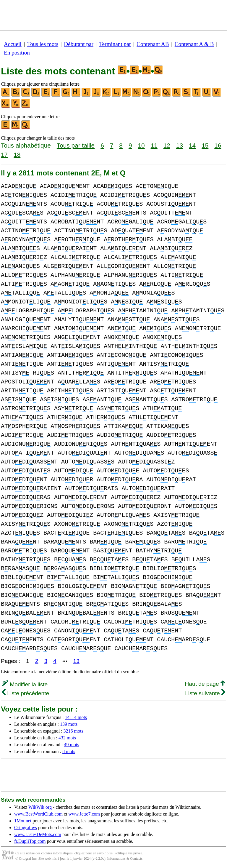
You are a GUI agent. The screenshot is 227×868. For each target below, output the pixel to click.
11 (154, 145)
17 (4, 155)
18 (17, 155)
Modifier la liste (25, 684)
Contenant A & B (194, 44)
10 (141, 145)
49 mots (71, 745)
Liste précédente (25, 693)
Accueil (13, 44)
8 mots (69, 751)
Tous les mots (43, 44)
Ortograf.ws (26, 828)
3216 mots (73, 731)
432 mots (67, 738)
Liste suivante (205, 693)
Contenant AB (153, 44)
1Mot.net (23, 821)
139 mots (69, 724)
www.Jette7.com (84, 814)
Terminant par (115, 44)
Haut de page (205, 684)
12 (167, 145)
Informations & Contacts (125, 859)
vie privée (135, 853)
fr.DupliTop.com (30, 841)
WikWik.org (40, 807)
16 (218, 145)
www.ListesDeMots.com (38, 834)
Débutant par (79, 44)
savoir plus (105, 853)
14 (192, 145)
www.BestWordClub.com (38, 814)
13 (180, 145)
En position (17, 53)
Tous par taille (76, 145)
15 (205, 145)
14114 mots (76, 717)
